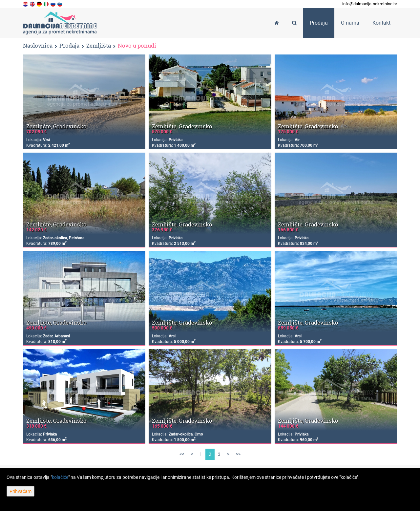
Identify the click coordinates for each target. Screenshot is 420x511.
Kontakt (381, 23)
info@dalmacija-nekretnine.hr (370, 4)
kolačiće (60, 477)
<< (182, 454)
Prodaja (69, 46)
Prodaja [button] (319, 23)
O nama (350, 23)
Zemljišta (99, 46)
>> (238, 454)
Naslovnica (38, 45)
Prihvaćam (21, 491)
